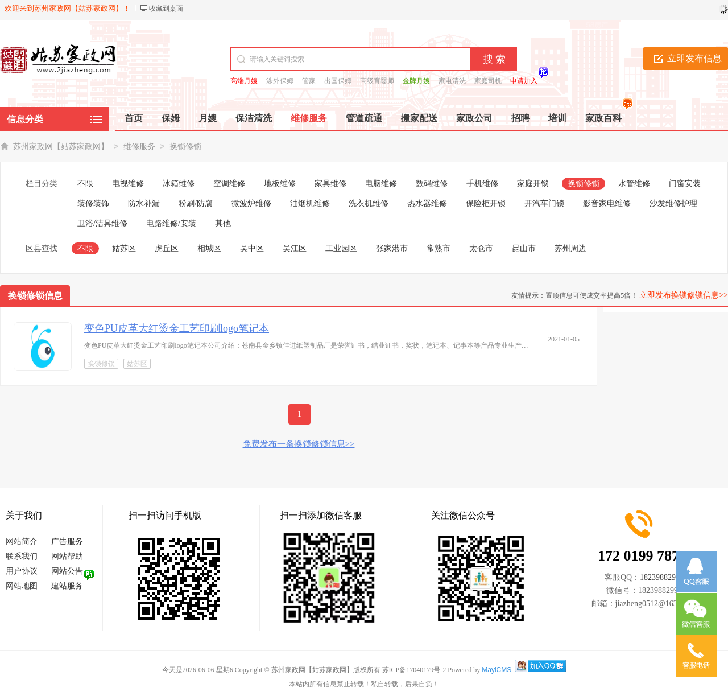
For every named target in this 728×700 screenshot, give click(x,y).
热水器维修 (427, 203)
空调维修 (229, 184)
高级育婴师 (377, 81)
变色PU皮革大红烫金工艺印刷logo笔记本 (177, 328)
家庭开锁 (533, 184)
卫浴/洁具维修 (102, 223)
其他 (223, 223)
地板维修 (280, 184)
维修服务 (139, 147)
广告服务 (67, 542)
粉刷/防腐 (196, 203)
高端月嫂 (244, 81)
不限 (85, 184)
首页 (134, 118)
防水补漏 (144, 203)
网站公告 (67, 571)
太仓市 (481, 248)
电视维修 (128, 184)
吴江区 (295, 248)
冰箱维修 (179, 184)
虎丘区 (167, 248)
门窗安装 (685, 184)
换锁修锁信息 (35, 296)
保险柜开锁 (486, 203)
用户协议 (22, 571)
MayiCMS (497, 670)
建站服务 (67, 586)
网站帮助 (67, 556)
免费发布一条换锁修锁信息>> (299, 444)
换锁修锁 (185, 147)
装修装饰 (93, 203)
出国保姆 (338, 81)
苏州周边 (570, 248)
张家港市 (392, 248)
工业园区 (341, 248)
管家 (309, 81)
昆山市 (524, 248)
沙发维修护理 (673, 203)
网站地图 (22, 586)
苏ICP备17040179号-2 (414, 670)
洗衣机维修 (369, 203)
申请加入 (524, 81)
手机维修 (482, 184)
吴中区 (252, 248)
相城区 (209, 248)
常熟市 (439, 248)
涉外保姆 (280, 81)
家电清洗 (452, 81)
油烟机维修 (310, 203)
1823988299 (660, 577)
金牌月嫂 (416, 81)
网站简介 (22, 542)
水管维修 (634, 184)
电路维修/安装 (171, 223)
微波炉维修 (251, 203)
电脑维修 (381, 184)
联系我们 (22, 556)
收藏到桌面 (166, 9)
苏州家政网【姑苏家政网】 (61, 147)
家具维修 (330, 184)
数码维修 (432, 184)
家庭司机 (488, 81)
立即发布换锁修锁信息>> (684, 295)
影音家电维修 (607, 203)
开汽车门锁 (544, 203)
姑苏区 (124, 248)
